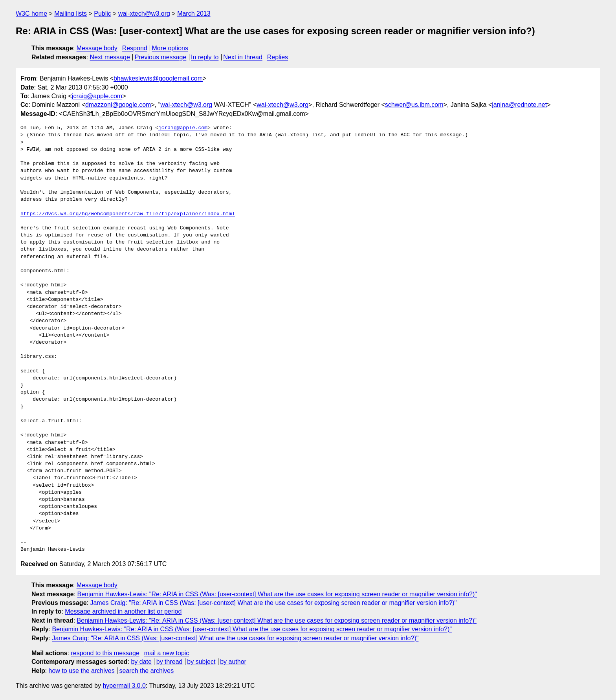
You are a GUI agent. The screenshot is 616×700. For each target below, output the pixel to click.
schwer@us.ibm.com (414, 105)
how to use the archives (82, 671)
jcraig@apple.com (97, 96)
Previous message (161, 57)
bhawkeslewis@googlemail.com (158, 78)
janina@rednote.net (519, 105)
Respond (135, 48)
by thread (170, 662)
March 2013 (194, 14)
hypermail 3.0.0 (124, 686)
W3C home (31, 14)
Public (103, 14)
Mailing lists (71, 14)
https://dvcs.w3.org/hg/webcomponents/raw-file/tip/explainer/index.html (128, 214)
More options (170, 48)
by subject (201, 662)
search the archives (147, 671)
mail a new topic (167, 653)
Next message (110, 57)
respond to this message (105, 653)
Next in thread (243, 57)
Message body (97, 48)
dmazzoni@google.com (118, 105)
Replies (278, 57)
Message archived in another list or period (123, 611)
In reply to (205, 57)
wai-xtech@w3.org (144, 14)
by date (141, 662)
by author (233, 662)
